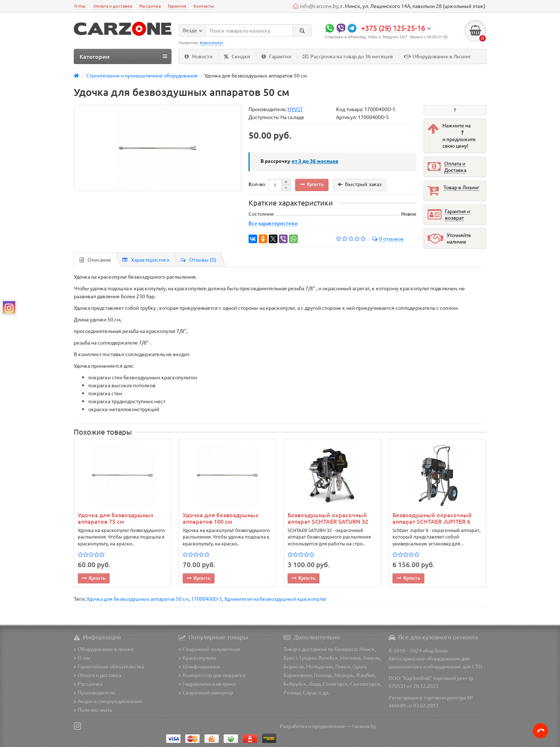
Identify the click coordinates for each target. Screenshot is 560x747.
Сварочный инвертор (206, 692)
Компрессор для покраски (212, 675)
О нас (82, 658)
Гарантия (177, 6)
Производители (94, 692)
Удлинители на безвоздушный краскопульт (275, 599)
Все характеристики (273, 223)
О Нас (80, 6)
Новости (199, 56)
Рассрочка (150, 6)
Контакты (204, 6)
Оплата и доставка (113, 6)
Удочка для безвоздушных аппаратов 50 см (138, 599)
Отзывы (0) (198, 259)
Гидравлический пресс (207, 684)
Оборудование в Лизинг (438, 56)
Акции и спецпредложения (108, 701)
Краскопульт (212, 42)
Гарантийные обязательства (109, 666)
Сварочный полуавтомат (210, 649)
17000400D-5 (207, 599)
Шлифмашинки (199, 666)
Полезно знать (93, 710)
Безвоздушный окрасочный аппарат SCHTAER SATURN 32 (328, 518)
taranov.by (364, 726)
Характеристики (146, 259)
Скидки (237, 56)
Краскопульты (198, 658)
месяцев (315, 161)
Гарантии (277, 56)
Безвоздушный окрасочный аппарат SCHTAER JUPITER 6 (432, 518)
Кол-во (257, 184)
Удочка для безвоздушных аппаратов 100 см (220, 518)
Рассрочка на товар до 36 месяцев (348, 56)
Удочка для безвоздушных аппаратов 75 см (116, 518)
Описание (95, 259)
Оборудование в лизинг (104, 649)
